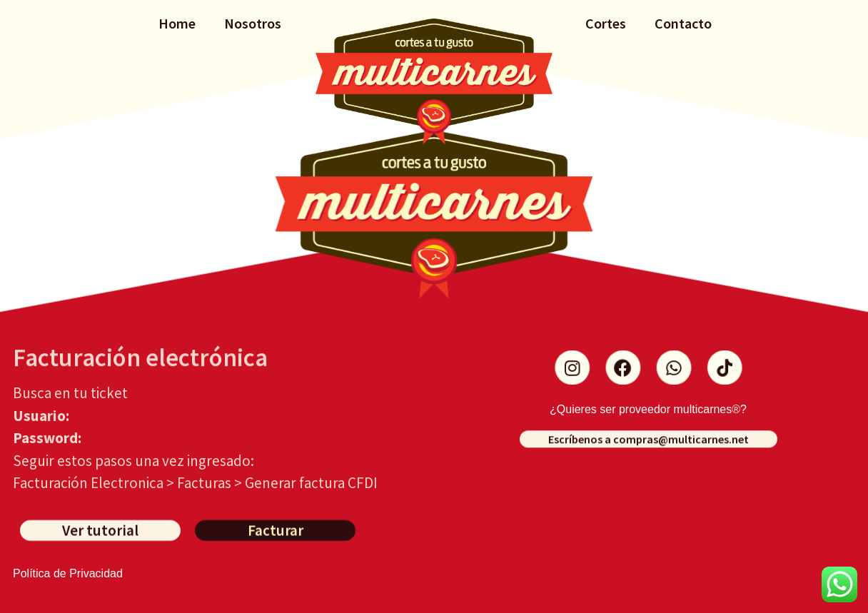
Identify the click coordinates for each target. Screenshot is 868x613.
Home (177, 23)
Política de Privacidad (68, 573)
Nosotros (253, 23)
